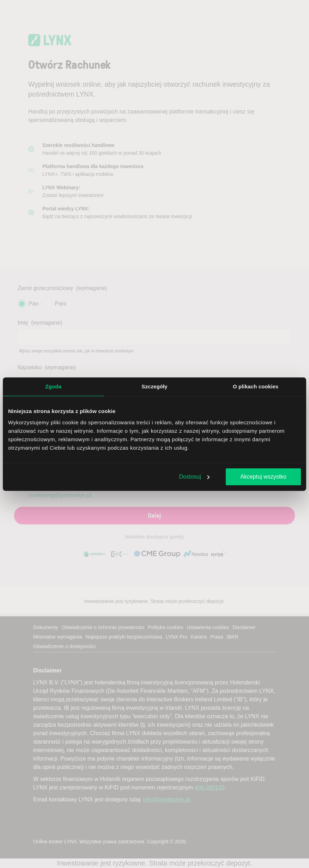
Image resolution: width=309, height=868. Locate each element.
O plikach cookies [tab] (256, 386)
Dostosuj (194, 477)
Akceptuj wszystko (263, 477)
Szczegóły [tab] (154, 386)
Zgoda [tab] (54, 386)
